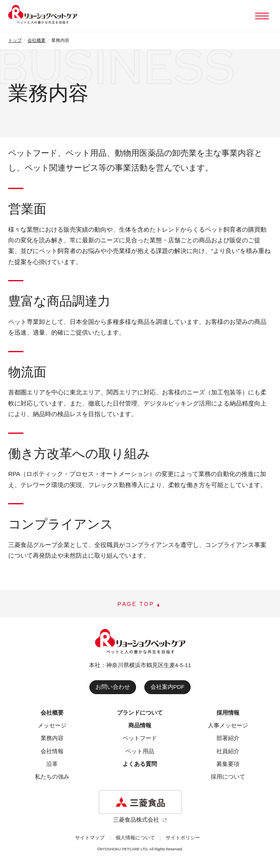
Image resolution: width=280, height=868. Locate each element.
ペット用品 (140, 751)
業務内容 (52, 738)
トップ (15, 40)
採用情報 (228, 713)
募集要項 (228, 764)
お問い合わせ (113, 687)
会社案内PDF (167, 687)
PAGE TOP (136, 604)
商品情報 (140, 726)
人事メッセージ (228, 726)
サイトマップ (90, 838)
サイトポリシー (183, 838)
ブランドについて (140, 713)
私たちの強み (52, 777)
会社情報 (52, 751)
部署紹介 (228, 738)
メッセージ (52, 726)
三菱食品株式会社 (136, 820)
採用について (228, 777)
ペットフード (140, 738)
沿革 (52, 764)
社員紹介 (228, 751)
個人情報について (135, 838)
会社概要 (36, 40)
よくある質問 (140, 764)
